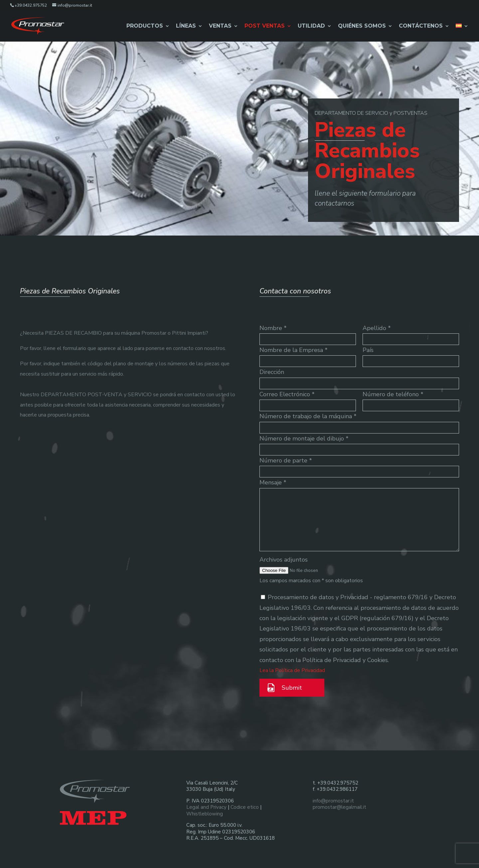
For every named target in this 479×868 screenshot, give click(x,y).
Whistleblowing (205, 814)
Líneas (186, 26)
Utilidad (311, 26)
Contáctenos (421, 26)
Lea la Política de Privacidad (292, 670)
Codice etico (245, 807)
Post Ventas (265, 26)
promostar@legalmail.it (339, 807)
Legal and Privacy (206, 807)
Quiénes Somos (362, 26)
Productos (145, 26)
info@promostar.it (333, 801)
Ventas (220, 26)
